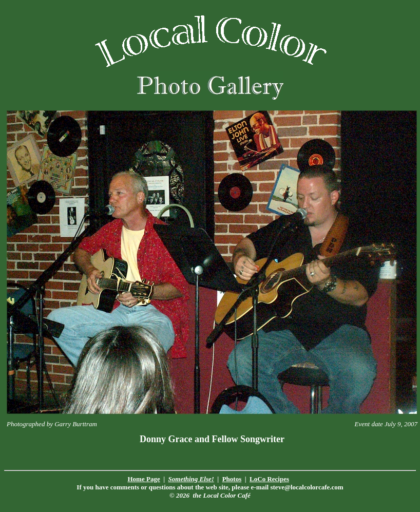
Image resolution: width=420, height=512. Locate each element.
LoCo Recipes (269, 479)
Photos (232, 479)
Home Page (144, 479)
